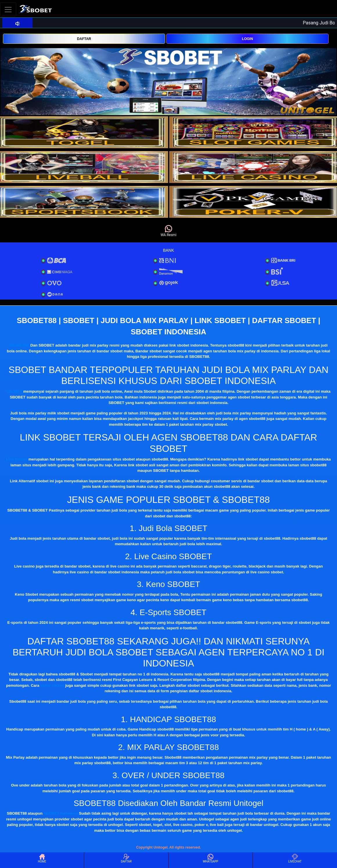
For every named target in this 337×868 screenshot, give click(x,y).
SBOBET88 (19, 345)
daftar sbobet (52, 685)
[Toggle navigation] (8, 9)
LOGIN (248, 39)
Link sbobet (17, 459)
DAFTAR (84, 39)
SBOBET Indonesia (61, 813)
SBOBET (14, 391)
